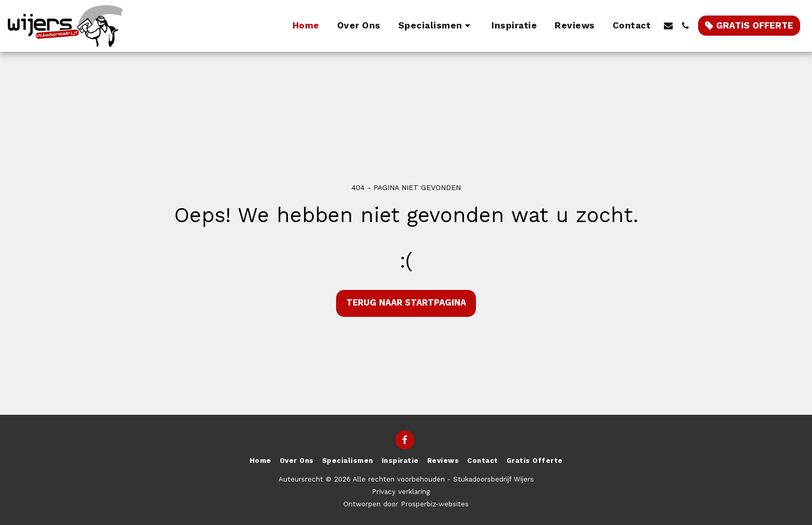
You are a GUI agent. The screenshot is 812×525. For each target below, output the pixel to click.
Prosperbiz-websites (435, 504)
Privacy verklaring (401, 492)
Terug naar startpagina (406, 303)
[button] (436, 26)
